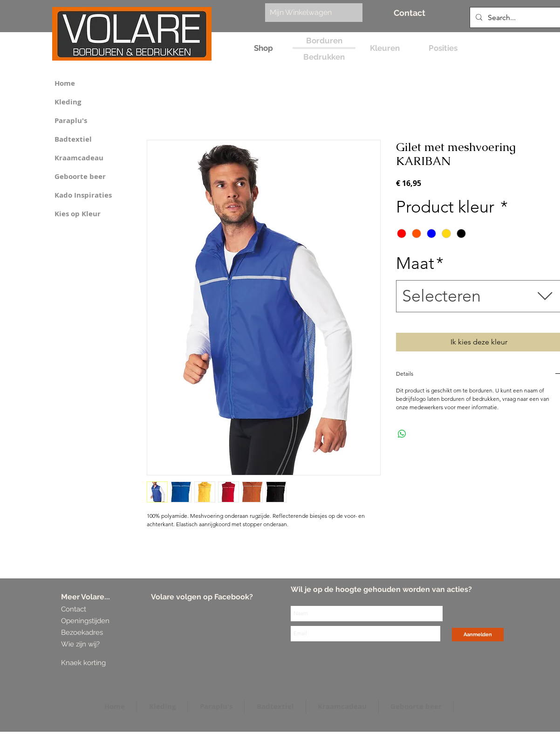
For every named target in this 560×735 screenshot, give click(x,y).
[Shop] (263, 48)
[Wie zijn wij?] (82, 644)
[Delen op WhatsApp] (402, 434)
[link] (309, 12)
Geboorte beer (80, 176)
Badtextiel (73, 139)
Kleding (68, 102)
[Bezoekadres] (96, 633)
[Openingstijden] (85, 621)
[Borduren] (324, 41)
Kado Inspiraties (83, 195)
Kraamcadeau (79, 158)
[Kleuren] (385, 48)
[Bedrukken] (324, 57)
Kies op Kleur (78, 214)
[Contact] (410, 13)
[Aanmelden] (478, 635)
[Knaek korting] (97, 663)
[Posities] (443, 48)
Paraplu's (71, 120)
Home (65, 83)
